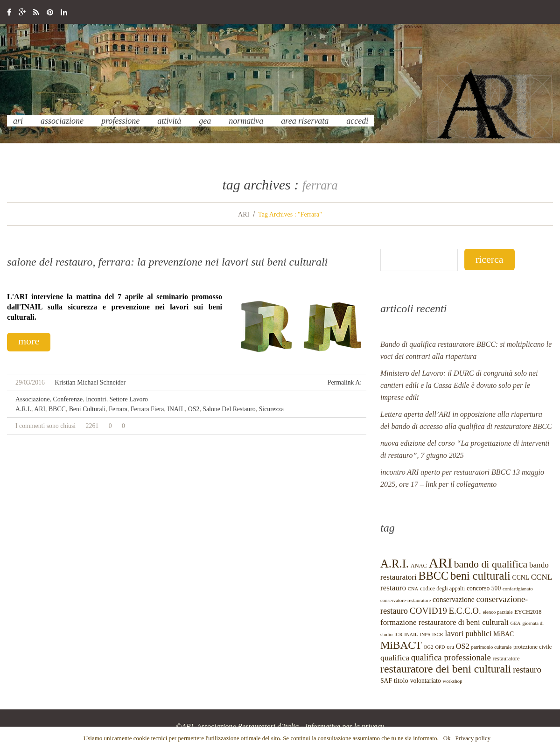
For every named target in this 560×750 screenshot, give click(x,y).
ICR (399, 634)
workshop (452, 681)
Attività (169, 121)
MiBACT (401, 645)
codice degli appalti (442, 589)
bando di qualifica (491, 564)
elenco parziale (497, 612)
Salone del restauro (229, 409)
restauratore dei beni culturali (446, 669)
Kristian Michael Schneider (90, 382)
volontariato (426, 681)
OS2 (194, 409)
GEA (205, 121)
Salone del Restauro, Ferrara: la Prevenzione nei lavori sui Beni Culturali (167, 262)
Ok (447, 738)
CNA (413, 589)
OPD (440, 647)
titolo (401, 680)
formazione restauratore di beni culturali (444, 622)
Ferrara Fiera (147, 409)
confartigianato (518, 589)
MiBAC (504, 634)
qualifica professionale (451, 657)
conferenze (68, 399)
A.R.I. (23, 409)
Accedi (357, 121)
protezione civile (532, 647)
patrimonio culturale (492, 647)
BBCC (57, 409)
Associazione (62, 121)
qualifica (395, 658)
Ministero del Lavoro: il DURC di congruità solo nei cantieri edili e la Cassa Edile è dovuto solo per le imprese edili (459, 385)
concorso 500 (484, 588)
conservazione (454, 599)
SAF (386, 681)
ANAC (419, 566)
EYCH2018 (528, 612)
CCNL (521, 578)
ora (450, 647)
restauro (527, 669)
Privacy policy (473, 738)
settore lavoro (129, 399)
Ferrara (118, 409)
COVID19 (428, 611)
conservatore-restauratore (406, 600)
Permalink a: (345, 382)
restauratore (506, 659)
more (29, 341)
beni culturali (87, 409)
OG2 (429, 647)
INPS (425, 634)
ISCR (438, 634)
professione (120, 121)
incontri (96, 399)
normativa (246, 121)
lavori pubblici (468, 634)
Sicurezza (272, 409)
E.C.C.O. (465, 611)
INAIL (176, 409)
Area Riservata (305, 121)
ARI (18, 121)
